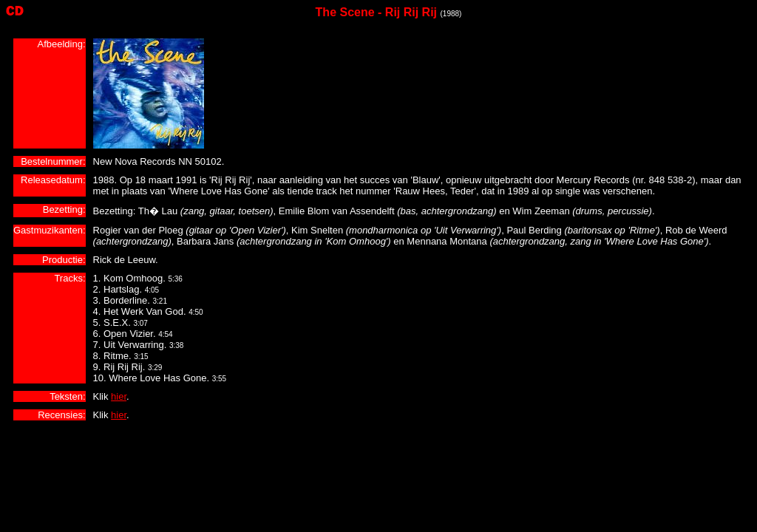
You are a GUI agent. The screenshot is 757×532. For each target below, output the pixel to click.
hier (119, 396)
